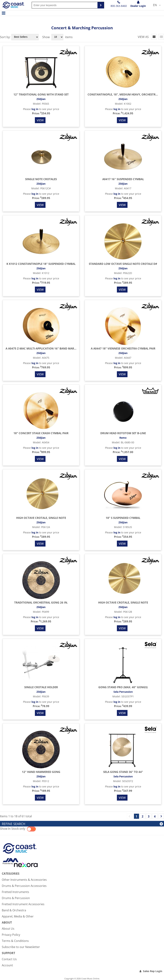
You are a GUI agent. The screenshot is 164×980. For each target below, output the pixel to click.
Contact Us (9, 959)
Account (7, 965)
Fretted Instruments (15, 892)
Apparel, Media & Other (18, 916)
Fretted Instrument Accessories (23, 904)
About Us (8, 929)
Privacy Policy (11, 935)
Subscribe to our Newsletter (21, 947)
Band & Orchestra (14, 910)
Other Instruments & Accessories (24, 880)
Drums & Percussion (16, 898)
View (40, 120)
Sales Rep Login (153, 971)
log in (35, 109)
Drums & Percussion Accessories (24, 886)
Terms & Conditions (15, 941)
